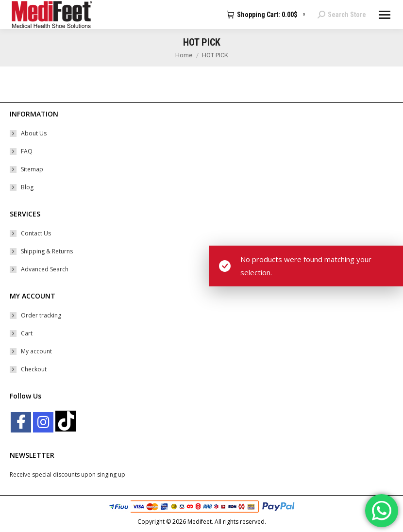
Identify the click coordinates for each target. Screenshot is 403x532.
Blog (27, 187)
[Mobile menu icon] (385, 15)
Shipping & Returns (47, 251)
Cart (27, 333)
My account (36, 351)
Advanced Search (45, 269)
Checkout (34, 369)
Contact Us (36, 233)
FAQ (27, 151)
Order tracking (41, 315)
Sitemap (32, 169)
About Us (34, 133)
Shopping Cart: (267, 15)
